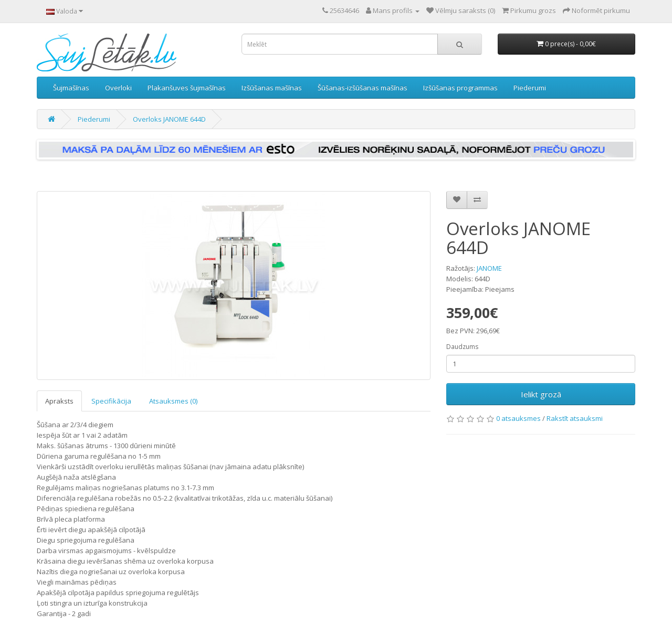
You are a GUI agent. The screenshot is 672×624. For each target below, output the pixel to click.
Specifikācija (111, 401)
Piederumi (530, 88)
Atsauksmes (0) (173, 401)
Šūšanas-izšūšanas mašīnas (363, 88)
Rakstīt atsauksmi (575, 418)
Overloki (118, 88)
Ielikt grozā (541, 394)
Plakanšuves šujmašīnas (187, 88)
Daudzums (462, 347)
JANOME (489, 268)
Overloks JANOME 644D (169, 119)
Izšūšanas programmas (460, 88)
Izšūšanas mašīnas (272, 88)
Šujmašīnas (71, 88)
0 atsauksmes (518, 418)
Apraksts (59, 401)
